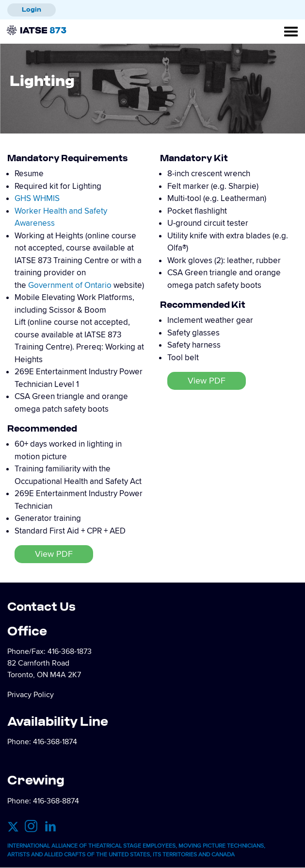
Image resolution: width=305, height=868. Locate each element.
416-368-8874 (56, 801)
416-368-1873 (70, 651)
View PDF (54, 554)
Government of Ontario (70, 285)
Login (32, 9)
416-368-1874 (55, 742)
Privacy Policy (31, 695)
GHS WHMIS (37, 198)
